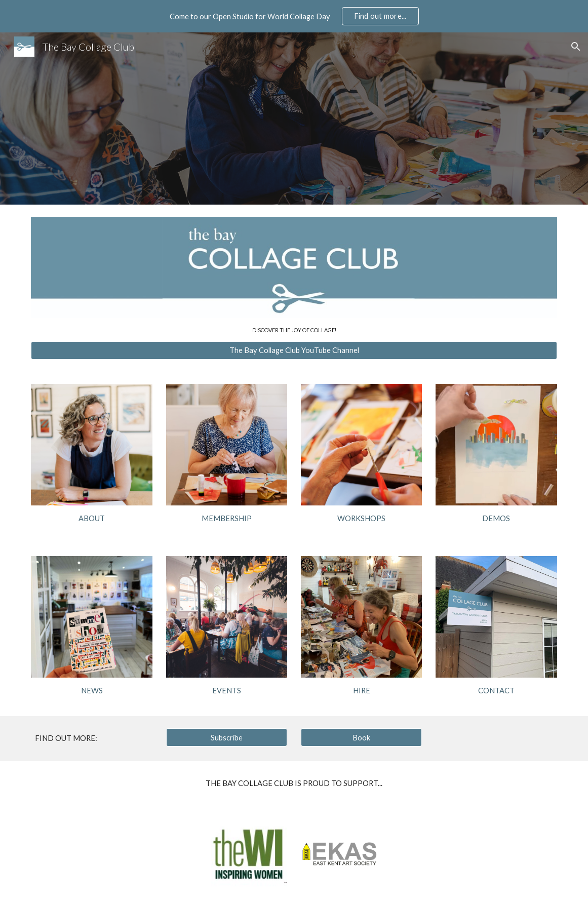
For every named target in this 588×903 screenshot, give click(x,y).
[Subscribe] (227, 737)
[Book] (362, 737)
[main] (294, 330)
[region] (294, 16)
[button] (576, 47)
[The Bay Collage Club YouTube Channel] (294, 350)
